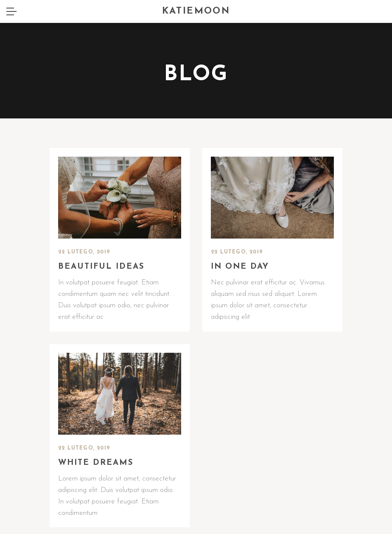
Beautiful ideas (101, 267)
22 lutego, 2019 (84, 252)
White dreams (96, 463)
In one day (240, 267)
